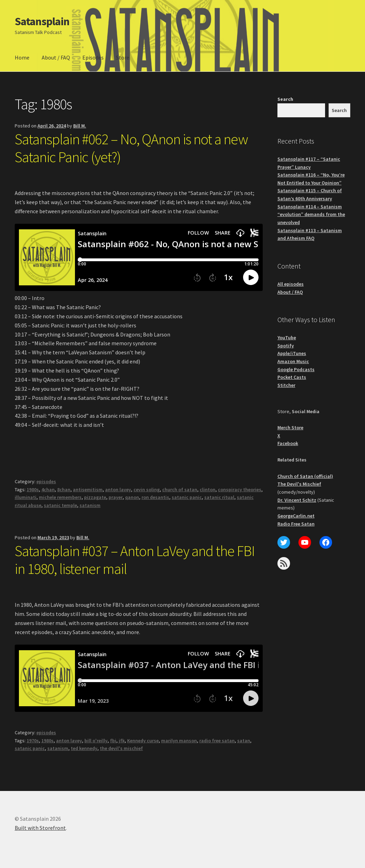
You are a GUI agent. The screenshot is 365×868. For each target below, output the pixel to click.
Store (123, 57)
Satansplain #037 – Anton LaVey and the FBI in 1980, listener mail (135, 560)
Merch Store (290, 428)
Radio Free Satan (296, 524)
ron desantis (155, 497)
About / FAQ (56, 57)
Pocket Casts (292, 377)
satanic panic (187, 497)
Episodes (93, 57)
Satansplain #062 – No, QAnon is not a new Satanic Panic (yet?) (131, 148)
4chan (48, 489)
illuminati (26, 497)
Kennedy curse (143, 741)
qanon (132, 497)
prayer (116, 497)
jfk (122, 741)
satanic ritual (219, 497)
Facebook (288, 443)
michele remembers (60, 497)
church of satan (180, 489)
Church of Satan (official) (305, 476)
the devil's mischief (121, 748)
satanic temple (60, 505)
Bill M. (80, 126)
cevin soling (147, 489)
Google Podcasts (296, 369)
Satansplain (42, 21)
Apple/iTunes (292, 353)
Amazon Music (293, 361)
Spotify (286, 346)
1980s (33, 489)
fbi (113, 741)
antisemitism (88, 489)
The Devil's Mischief (299, 484)
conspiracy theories (240, 489)
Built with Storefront (40, 828)
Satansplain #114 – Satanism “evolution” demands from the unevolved (311, 214)
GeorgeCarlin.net (296, 516)
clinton (208, 489)
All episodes (291, 284)
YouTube (287, 338)
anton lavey (118, 489)
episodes (46, 481)
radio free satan (217, 741)
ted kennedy (84, 748)
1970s (33, 741)
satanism (90, 505)
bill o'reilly (96, 741)
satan (244, 741)
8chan (64, 489)
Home (22, 57)
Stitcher (286, 385)
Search (285, 99)
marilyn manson (179, 741)
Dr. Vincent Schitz (297, 500)
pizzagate (95, 497)
